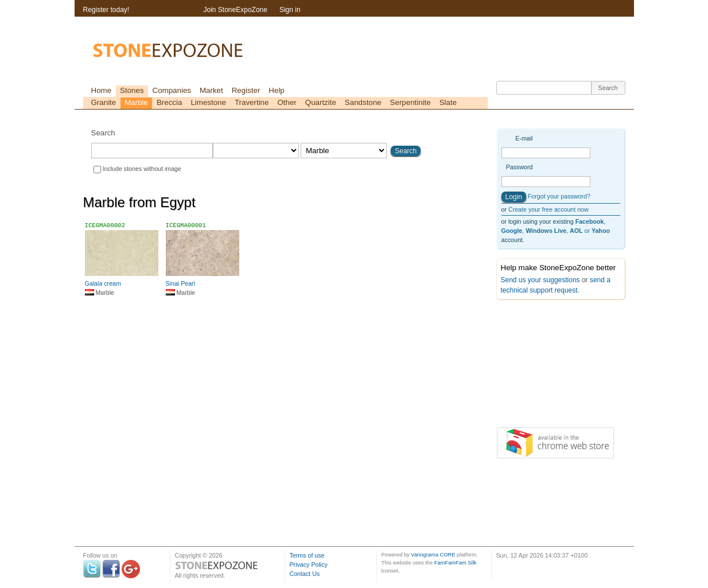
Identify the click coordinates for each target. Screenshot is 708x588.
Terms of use (307, 555)
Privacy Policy (309, 564)
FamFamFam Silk (456, 563)
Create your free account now (548, 209)
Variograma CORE (433, 555)
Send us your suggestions (540, 280)
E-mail (524, 138)
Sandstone (363, 102)
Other (287, 102)
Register (246, 90)
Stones (132, 90)
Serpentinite (411, 102)
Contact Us (305, 574)
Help (276, 90)
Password (520, 167)
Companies (172, 90)
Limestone (208, 102)
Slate (448, 102)
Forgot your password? (559, 196)
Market (211, 90)
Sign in (290, 10)
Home (102, 90)
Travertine (252, 102)
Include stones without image (142, 169)
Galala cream (103, 283)
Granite (104, 102)
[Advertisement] (554, 366)
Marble (136, 102)
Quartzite (321, 102)
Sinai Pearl (181, 283)
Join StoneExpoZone (236, 10)
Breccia (169, 102)
